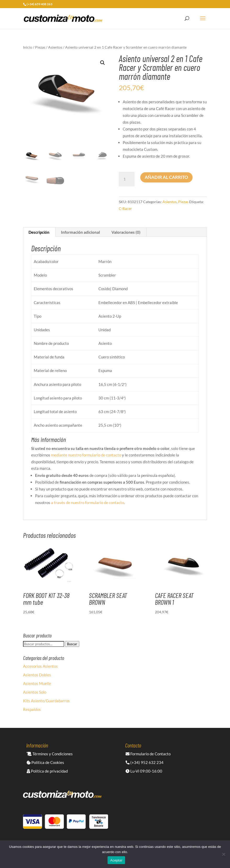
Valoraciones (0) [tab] (126, 232)
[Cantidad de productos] (127, 179)
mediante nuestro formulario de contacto (86, 455)
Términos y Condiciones (50, 754)
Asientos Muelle (37, 683)
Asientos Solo (35, 692)
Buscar (72, 644)
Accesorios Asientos (40, 666)
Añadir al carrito (166, 177)
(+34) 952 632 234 (145, 762)
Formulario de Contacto (148, 754)
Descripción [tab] (39, 232)
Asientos (55, 47)
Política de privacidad (47, 771)
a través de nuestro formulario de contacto (88, 502)
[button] (103, 63)
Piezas (40, 47)
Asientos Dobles (37, 675)
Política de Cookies (45, 762)
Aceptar (116, 860)
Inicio (28, 47)
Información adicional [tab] (80, 232)
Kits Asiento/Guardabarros (46, 701)
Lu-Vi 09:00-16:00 (144, 771)
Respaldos (32, 709)
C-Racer (125, 209)
